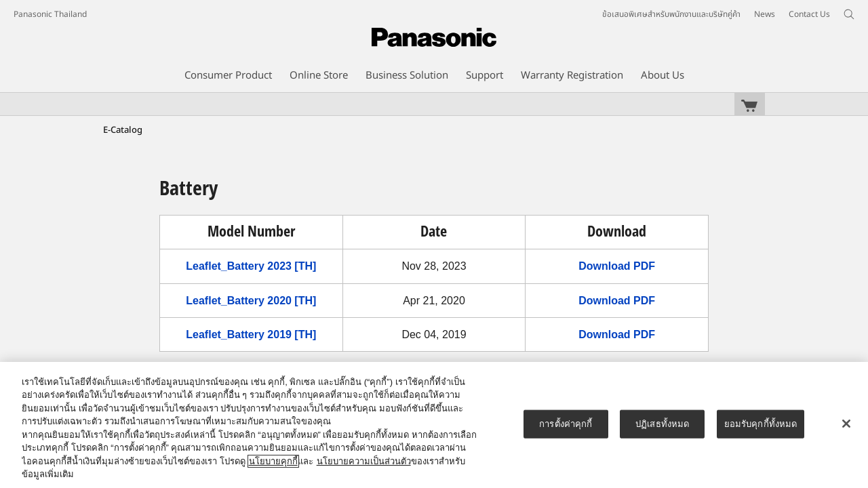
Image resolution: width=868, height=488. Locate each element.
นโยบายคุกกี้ (273, 461)
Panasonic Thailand (50, 14)
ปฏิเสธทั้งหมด (662, 424)
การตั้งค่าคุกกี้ (566, 424)
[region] (434, 425)
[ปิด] (846, 424)
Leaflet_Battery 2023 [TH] (251, 266)
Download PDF (617, 266)
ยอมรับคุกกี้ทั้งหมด (761, 424)
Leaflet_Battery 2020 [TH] (251, 301)
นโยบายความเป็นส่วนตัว (364, 461)
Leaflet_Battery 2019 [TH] (251, 334)
